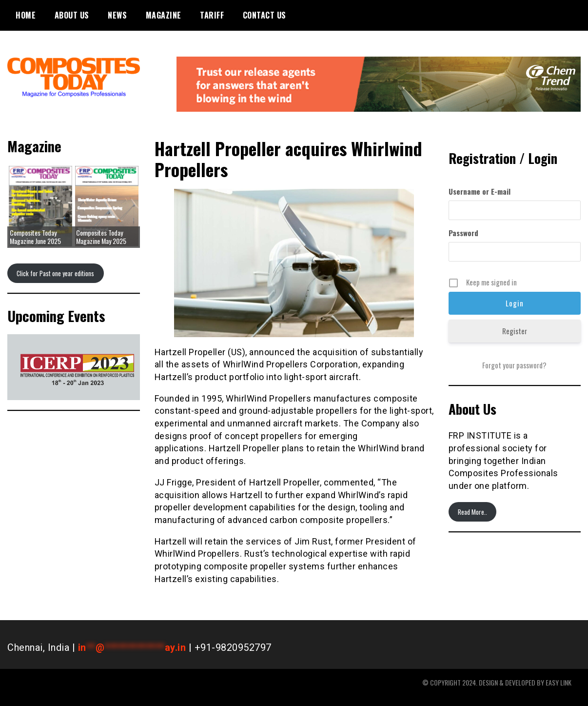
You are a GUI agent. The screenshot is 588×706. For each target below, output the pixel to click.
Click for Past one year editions (55, 273)
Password (463, 233)
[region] (74, 367)
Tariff (212, 15)
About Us (72, 15)
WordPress (567, 692)
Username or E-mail (480, 191)
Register (515, 331)
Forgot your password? (514, 365)
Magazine (164, 15)
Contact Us (265, 15)
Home (26, 15)
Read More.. (472, 512)
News (117, 15)
